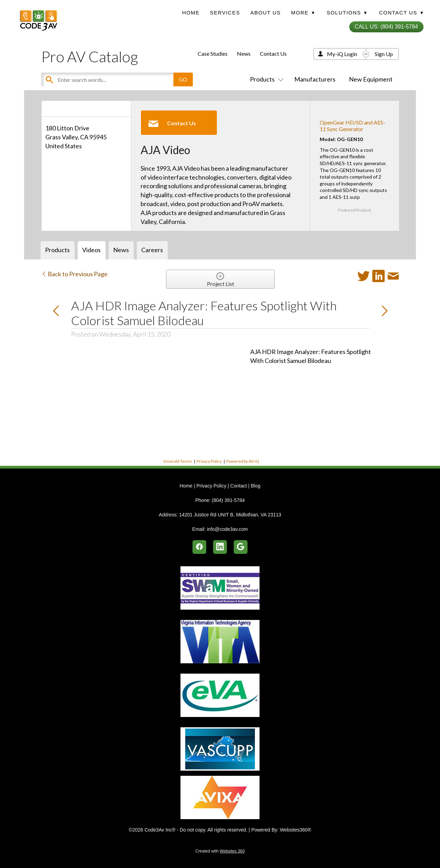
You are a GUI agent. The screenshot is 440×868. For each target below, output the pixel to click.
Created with (220, 851)
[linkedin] (220, 547)
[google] (241, 547)
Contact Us (273, 53)
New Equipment (371, 79)
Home (191, 13)
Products (265, 79)
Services (225, 13)
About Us (265, 13)
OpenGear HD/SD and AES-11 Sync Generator (353, 126)
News (244, 53)
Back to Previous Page (74, 274)
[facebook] (199, 547)
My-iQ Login (342, 54)
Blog (255, 486)
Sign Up (384, 54)
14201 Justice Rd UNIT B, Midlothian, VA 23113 (230, 515)
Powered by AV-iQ (243, 461)
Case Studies (213, 53)
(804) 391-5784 (228, 500)
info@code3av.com (227, 529)
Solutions (347, 13)
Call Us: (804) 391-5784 (386, 27)
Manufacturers (315, 79)
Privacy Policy (209, 461)
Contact (239, 486)
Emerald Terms (178, 461)
